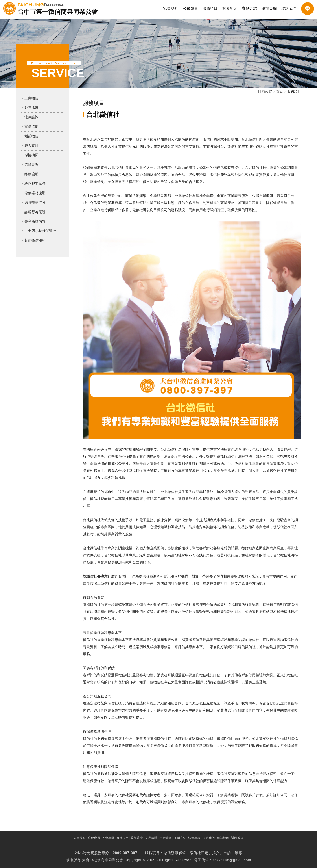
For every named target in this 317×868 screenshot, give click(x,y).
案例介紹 (249, 8)
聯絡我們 (289, 8)
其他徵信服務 (35, 240)
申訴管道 (166, 838)
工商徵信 (31, 98)
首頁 (280, 92)
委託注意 (137, 838)
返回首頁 (237, 838)
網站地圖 (223, 838)
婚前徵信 (31, 136)
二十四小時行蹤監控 (40, 231)
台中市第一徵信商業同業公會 (57, 8)
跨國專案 (31, 164)
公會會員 (190, 8)
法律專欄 (269, 8)
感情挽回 (31, 155)
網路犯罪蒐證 (35, 183)
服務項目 (210, 8)
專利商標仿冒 (35, 221)
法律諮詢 (31, 117)
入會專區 (108, 838)
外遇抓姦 (31, 108)
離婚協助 (31, 174)
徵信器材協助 (35, 193)
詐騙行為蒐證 (35, 212)
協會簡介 (171, 8)
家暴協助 (31, 127)
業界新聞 (230, 8)
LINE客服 (308, 9)
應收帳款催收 (35, 202)
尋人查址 (31, 146)
